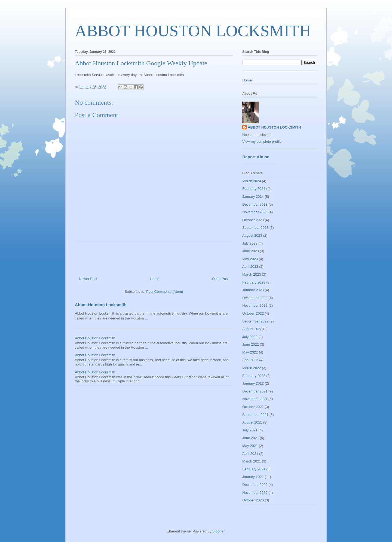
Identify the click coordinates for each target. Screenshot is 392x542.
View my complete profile (262, 141)
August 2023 (252, 235)
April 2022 (250, 360)
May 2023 (250, 259)
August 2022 (252, 329)
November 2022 (255, 305)
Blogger (218, 531)
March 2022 (252, 368)
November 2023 (255, 212)
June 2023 (251, 251)
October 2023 (253, 220)
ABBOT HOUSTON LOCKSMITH (193, 31)
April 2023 (250, 267)
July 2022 (250, 337)
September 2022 (255, 321)
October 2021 (253, 407)
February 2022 (254, 376)
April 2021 (250, 454)
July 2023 (250, 243)
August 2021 (252, 422)
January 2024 (253, 197)
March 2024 (252, 181)
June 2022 (251, 344)
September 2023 (255, 228)
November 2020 (255, 493)
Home (155, 279)
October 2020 (253, 500)
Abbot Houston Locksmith (101, 305)
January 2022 (253, 383)
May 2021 (250, 446)
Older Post (220, 279)
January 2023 (253, 290)
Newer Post (88, 279)
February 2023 (254, 282)
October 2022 (253, 313)
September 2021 (255, 415)
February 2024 (254, 189)
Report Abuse (256, 157)
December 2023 (255, 204)
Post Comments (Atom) (165, 292)
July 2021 (250, 430)
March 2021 (252, 461)
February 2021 (254, 469)
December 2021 (255, 391)
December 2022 (255, 298)
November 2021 (255, 399)
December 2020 (255, 485)
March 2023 (252, 274)
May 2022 (250, 352)
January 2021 (253, 477)
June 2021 (251, 438)
